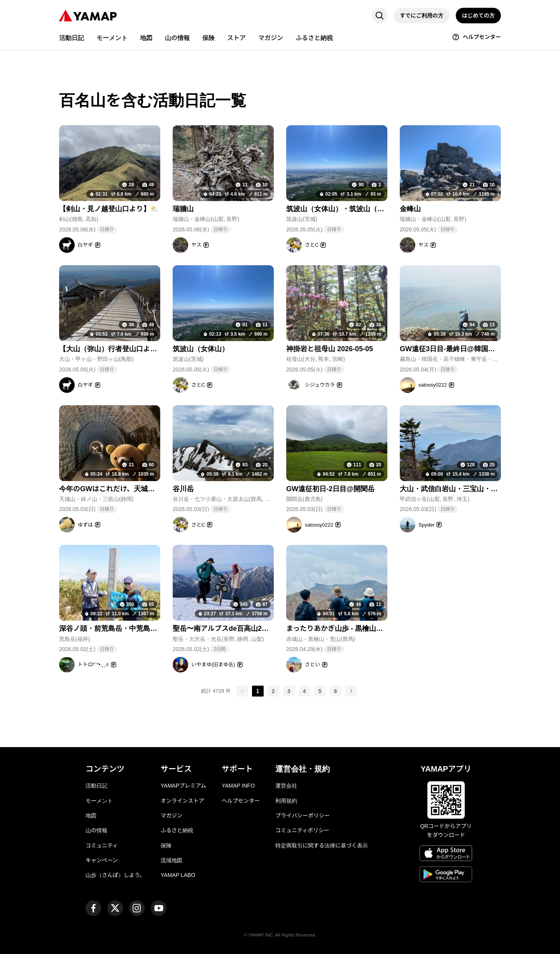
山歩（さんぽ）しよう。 (115, 875)
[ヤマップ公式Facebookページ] (93, 908)
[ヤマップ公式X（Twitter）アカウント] (115, 908)
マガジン (171, 816)
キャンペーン (102, 860)
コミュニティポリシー (302, 830)
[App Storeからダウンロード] (446, 854)
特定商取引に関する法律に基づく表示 (322, 845)
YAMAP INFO (238, 786)
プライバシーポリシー (303, 816)
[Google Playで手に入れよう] (446, 875)
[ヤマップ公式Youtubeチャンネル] (159, 908)
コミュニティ (102, 845)
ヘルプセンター (241, 801)
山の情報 (96, 830)
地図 (91, 816)
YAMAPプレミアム (183, 786)
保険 (166, 845)
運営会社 (286, 786)
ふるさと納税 (177, 830)
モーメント (99, 801)
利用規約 (286, 801)
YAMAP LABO (178, 875)
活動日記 (96, 786)
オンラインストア (182, 801)
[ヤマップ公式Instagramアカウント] (137, 908)
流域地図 (171, 860)
